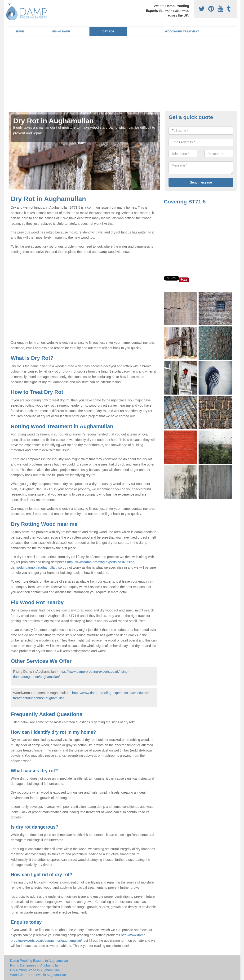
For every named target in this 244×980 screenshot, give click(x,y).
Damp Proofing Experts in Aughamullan (39, 961)
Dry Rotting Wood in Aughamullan (35, 970)
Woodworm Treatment (182, 31)
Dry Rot (108, 31)
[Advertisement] (122, 75)
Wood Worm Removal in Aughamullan (38, 975)
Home (20, 31)
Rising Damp (61, 31)
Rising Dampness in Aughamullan (35, 965)
